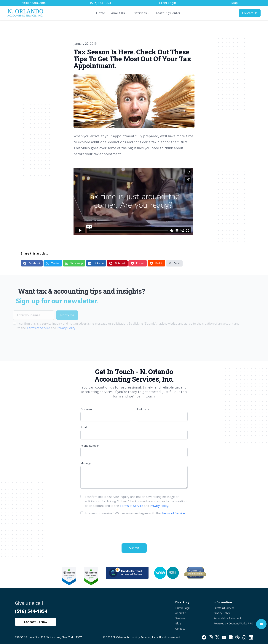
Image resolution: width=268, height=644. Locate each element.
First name (87, 409)
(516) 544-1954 (100, 3)
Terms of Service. (173, 513)
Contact (180, 629)
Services (180, 618)
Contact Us (250, 13)
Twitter (53, 263)
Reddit (156, 263)
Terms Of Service (224, 608)
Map (234, 3)
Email (174, 263)
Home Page (182, 608)
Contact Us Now (36, 622)
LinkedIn (96, 263)
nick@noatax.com (33, 3)
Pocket (138, 263)
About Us (181, 613)
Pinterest (117, 263)
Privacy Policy (56, 328)
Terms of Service (28, 328)
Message (86, 463)
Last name (143, 409)
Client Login (167, 3)
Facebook (32, 263)
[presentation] (31, 342)
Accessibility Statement (227, 618)
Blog (178, 623)
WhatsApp (74, 263)
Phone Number (90, 446)
